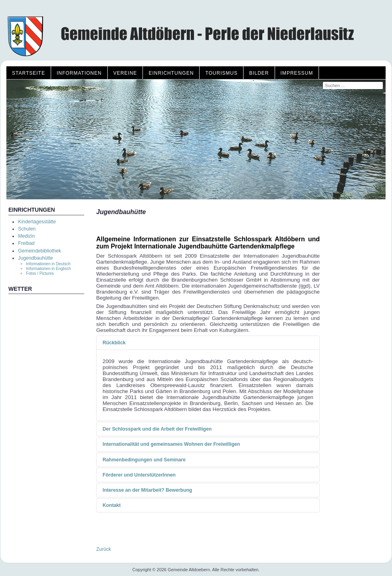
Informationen (79, 73)
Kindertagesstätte (37, 222)
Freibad (26, 243)
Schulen (27, 229)
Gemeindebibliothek (39, 251)
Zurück (104, 549)
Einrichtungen (171, 73)
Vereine (125, 73)
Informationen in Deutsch (48, 264)
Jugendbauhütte (35, 258)
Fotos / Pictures (40, 273)
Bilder (259, 73)
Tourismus (221, 73)
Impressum (297, 73)
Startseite (29, 73)
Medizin (26, 236)
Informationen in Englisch (48, 269)
